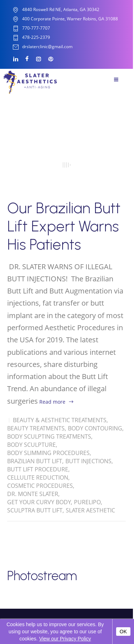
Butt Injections (88, 461)
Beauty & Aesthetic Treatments (60, 420)
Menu (116, 80)
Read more (52, 402)
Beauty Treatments (36, 428)
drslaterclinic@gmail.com (47, 47)
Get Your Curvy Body (39, 502)
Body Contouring (95, 428)
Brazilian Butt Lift (35, 461)
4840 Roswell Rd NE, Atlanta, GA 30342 (61, 9)
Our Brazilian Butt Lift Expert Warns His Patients (64, 226)
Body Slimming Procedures (48, 453)
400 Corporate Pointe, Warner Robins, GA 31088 (70, 19)
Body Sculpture (31, 445)
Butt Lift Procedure (38, 469)
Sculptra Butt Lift (35, 510)
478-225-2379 (36, 38)
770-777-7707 (36, 28)
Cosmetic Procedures (40, 486)
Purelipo (87, 502)
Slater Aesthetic (90, 510)
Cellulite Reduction (38, 477)
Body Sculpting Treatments (49, 436)
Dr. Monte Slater (33, 494)
